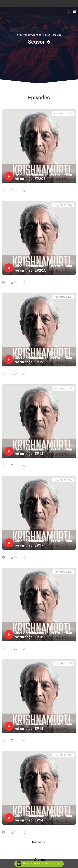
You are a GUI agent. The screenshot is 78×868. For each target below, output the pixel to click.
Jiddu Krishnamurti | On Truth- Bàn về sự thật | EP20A (44, 268)
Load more (39, 842)
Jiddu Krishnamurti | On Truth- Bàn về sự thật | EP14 (44, 818)
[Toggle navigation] (74, 11)
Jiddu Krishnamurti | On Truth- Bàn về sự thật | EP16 (44, 635)
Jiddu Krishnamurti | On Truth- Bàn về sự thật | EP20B (44, 177)
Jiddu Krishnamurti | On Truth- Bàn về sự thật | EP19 (44, 360)
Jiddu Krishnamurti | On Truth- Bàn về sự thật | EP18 (44, 451)
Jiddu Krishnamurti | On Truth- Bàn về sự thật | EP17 (44, 543)
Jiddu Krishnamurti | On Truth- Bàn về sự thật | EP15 (44, 726)
